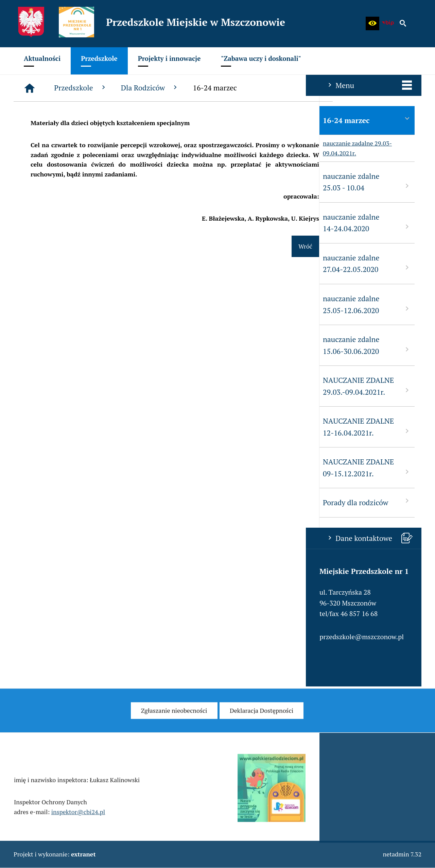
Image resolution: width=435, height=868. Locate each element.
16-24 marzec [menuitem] (61, 120)
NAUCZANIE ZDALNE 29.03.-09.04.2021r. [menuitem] (61, 386)
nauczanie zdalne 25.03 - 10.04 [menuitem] (61, 182)
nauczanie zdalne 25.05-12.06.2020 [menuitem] (61, 304)
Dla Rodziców (253, 88)
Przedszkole (183, 88)
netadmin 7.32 (402, 854)
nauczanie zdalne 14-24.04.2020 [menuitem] (61, 223)
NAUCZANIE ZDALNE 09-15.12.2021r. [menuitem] (61, 468)
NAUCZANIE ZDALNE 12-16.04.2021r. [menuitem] (61, 427)
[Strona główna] (132, 88)
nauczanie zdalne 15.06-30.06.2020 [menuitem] (61, 345)
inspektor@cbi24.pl (78, 821)
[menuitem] (42, 61)
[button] (372, 23)
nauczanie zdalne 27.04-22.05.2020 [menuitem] (61, 264)
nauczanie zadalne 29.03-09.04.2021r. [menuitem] (50, 148)
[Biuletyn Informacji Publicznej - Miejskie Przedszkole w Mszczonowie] (388, 23)
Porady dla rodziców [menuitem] (61, 502)
